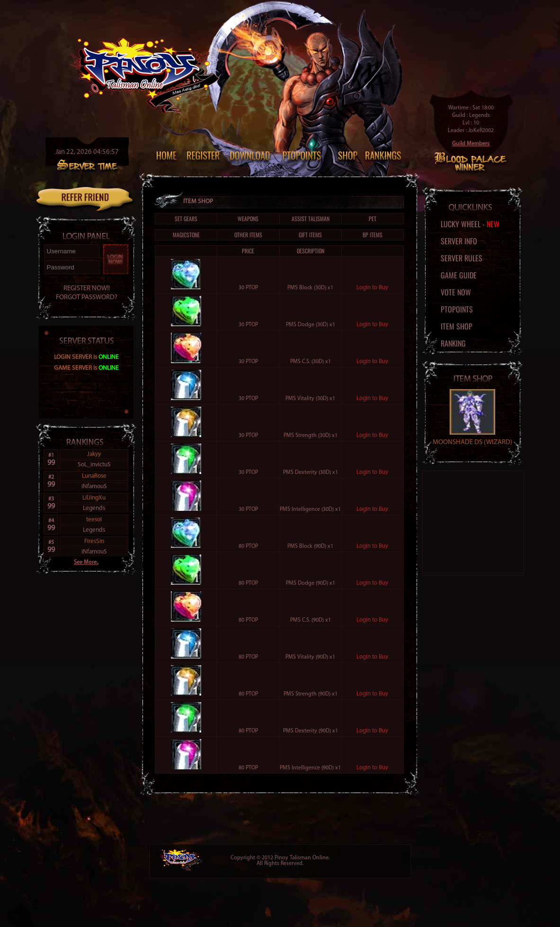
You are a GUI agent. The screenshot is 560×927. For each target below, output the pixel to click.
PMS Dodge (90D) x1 (311, 583)
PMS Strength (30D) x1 (311, 436)
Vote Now (456, 292)
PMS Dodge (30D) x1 (311, 325)
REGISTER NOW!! (87, 289)
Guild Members (471, 144)
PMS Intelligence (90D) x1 (310, 768)
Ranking (453, 343)
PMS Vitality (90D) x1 (310, 657)
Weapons (248, 218)
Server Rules (462, 258)
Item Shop (457, 326)
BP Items (373, 235)
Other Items (248, 235)
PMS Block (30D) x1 (310, 288)
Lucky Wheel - (470, 224)
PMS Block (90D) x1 (310, 546)
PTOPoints (457, 309)
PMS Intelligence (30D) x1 (310, 509)
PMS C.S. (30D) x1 (311, 362)
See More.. (86, 562)
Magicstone (186, 235)
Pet (373, 218)
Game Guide (459, 275)
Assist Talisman (311, 218)
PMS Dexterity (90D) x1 (311, 731)
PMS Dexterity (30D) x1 (311, 472)
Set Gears (186, 218)
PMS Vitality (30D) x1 (310, 399)
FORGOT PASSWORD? (87, 298)
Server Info (459, 241)
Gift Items (310, 235)
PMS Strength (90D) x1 (311, 694)
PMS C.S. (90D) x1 (311, 620)
